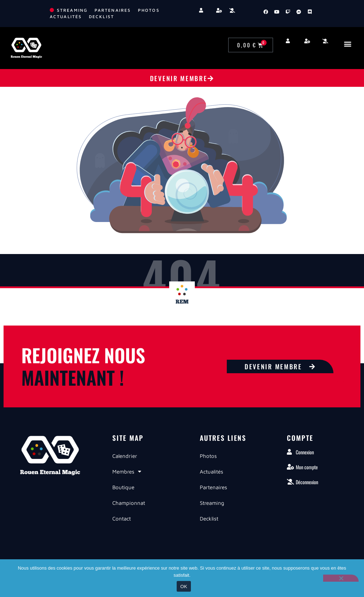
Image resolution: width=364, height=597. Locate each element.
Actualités (212, 472)
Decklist (209, 519)
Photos (208, 456)
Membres (127, 472)
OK (184, 587)
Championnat (129, 503)
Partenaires (213, 487)
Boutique (123, 487)
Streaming (212, 503)
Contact (122, 519)
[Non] (341, 578)
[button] (347, 44)
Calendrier (125, 456)
